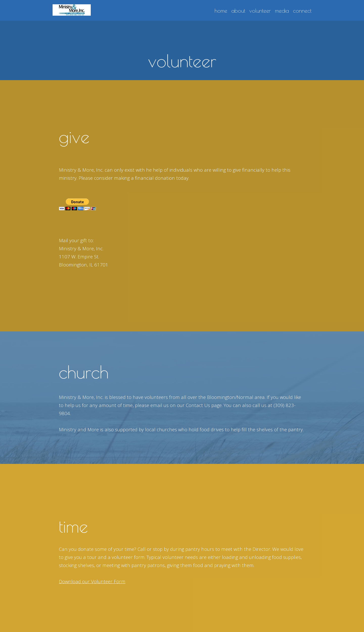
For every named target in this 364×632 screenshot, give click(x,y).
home (221, 11)
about (238, 11)
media (282, 11)
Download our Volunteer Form (92, 581)
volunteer (260, 11)
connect (302, 11)
